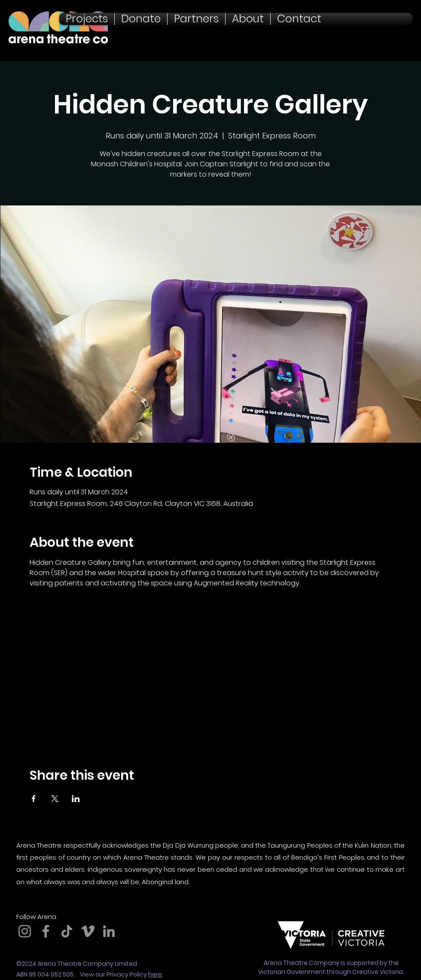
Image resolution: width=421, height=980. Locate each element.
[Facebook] (46, 931)
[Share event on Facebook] (34, 799)
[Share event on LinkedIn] (76, 799)
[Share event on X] (55, 799)
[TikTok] (67, 931)
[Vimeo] (88, 931)
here (155, 974)
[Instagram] (25, 931)
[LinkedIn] (109, 931)
